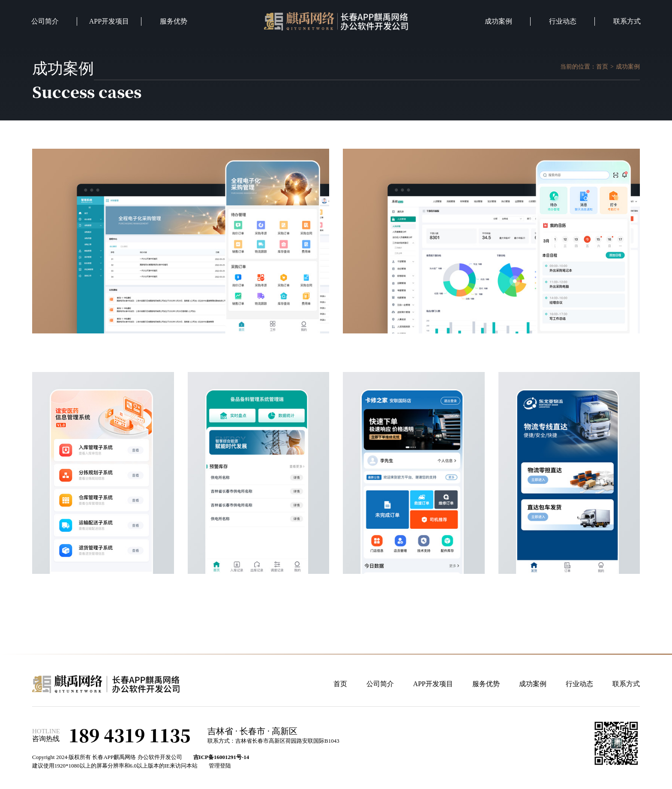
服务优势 (174, 21)
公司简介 (45, 21)
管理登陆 (220, 766)
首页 (602, 67)
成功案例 (498, 21)
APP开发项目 (109, 21)
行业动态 (563, 21)
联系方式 (627, 21)
